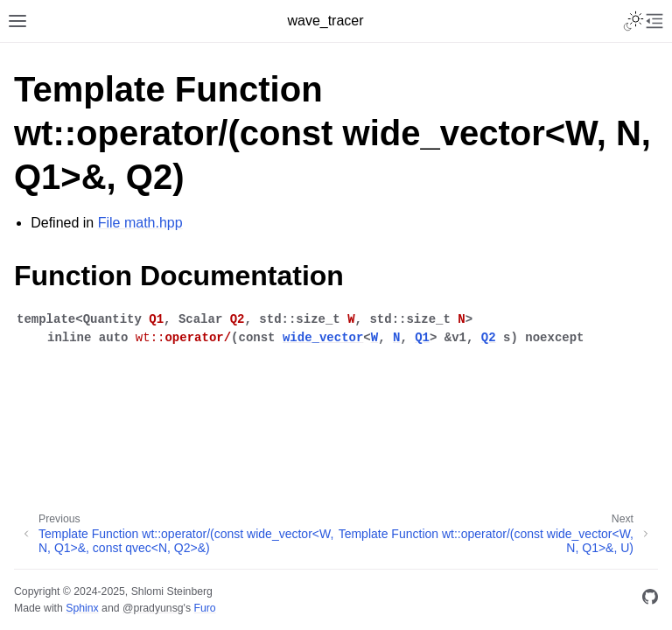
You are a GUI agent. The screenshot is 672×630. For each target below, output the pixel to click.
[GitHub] (650, 600)
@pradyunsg (153, 608)
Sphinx (82, 608)
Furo (204, 608)
